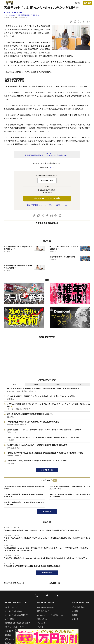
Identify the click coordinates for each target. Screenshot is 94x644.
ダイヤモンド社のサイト (46, 602)
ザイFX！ (40, 627)
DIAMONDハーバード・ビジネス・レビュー (51, 615)
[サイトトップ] (9, 3)
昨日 (36, 385)
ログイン (77, 3)
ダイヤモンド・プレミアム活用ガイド (16, 615)
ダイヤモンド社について (81, 602)
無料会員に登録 (47, 181)
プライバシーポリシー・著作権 (15, 627)
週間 (58, 385)
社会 (5, 15)
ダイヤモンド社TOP (79, 607)
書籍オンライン (42, 619)
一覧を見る (47, 512)
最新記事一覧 (47, 573)
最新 (15, 385)
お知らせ (75, 619)
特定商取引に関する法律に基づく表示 (17, 623)
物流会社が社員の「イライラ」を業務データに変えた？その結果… (24, 504)
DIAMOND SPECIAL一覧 (14, 583)
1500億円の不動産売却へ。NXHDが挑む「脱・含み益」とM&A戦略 (70, 488)
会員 (79, 385)
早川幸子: (13, 13)
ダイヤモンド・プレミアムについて (16, 611)
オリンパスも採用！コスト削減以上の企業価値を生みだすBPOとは (70, 496)
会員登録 (87, 3)
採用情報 (75, 615)
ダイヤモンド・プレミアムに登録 (47, 198)
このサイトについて (11, 607)
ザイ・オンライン (43, 623)
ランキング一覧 (47, 470)
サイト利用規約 (10, 619)
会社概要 (75, 611)
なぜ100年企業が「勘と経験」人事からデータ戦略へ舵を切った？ (24, 496)
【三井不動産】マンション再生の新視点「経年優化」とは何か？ (24, 488)
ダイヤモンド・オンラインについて (17, 602)
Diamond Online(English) (46, 607)
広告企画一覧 (55, 583)
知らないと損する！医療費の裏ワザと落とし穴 (24, 15)
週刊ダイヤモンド (43, 611)
